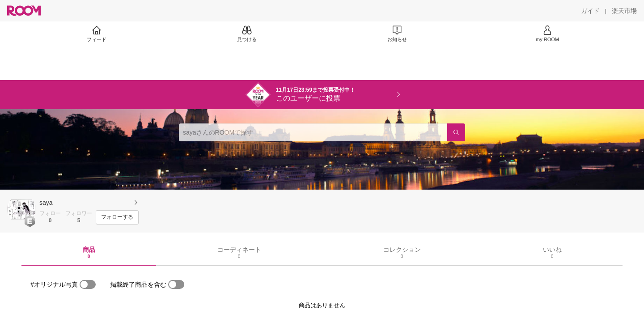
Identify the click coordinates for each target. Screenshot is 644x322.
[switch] (88, 284)
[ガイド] (590, 11)
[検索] (456, 132)
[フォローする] (117, 217)
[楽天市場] (624, 11)
